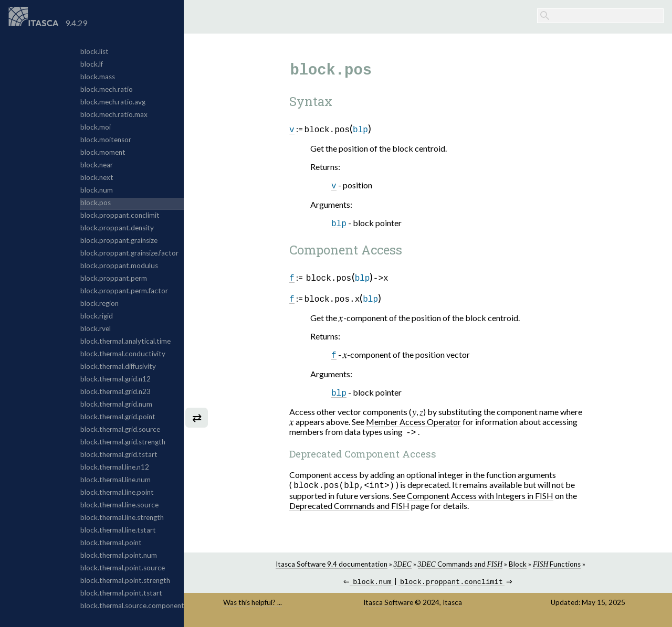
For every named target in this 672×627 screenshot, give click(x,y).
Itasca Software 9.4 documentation (332, 567)
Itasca (452, 607)
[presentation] (341, 319)
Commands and (460, 567)
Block (518, 567)
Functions (557, 567)
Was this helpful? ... (253, 607)
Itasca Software (388, 607)
